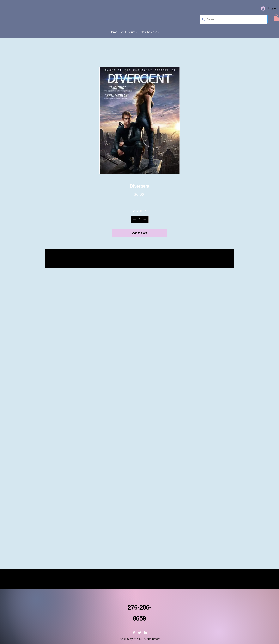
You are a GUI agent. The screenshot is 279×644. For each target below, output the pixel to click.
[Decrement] (134, 219)
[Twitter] (140, 633)
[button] (276, 17)
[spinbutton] (139, 219)
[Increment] (145, 219)
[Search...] (233, 19)
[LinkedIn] (145, 633)
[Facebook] (134, 633)
